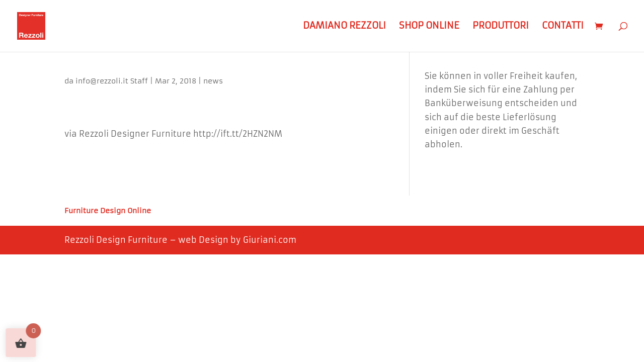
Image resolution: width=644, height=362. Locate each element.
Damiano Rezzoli (344, 27)
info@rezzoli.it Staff (112, 81)
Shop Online (429, 27)
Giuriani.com (270, 240)
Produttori (501, 27)
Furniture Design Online (108, 211)
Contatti (563, 27)
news (213, 81)
